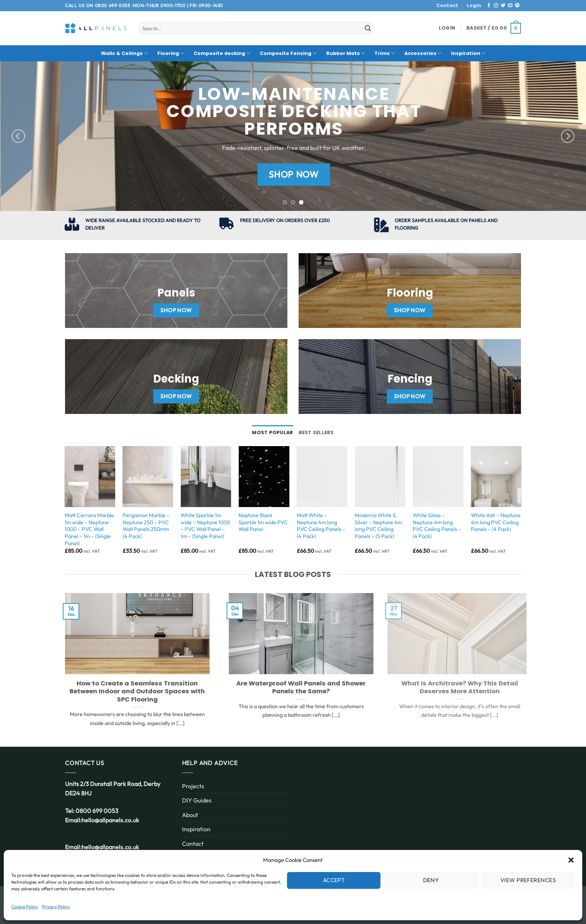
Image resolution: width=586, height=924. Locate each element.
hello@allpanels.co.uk (110, 820)
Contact (447, 5)
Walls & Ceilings (124, 53)
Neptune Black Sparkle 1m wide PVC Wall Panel (263, 522)
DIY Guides (197, 800)
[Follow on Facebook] (489, 6)
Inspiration (468, 53)
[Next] (568, 136)
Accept (334, 880)
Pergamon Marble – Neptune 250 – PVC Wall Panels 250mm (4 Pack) (146, 526)
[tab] (272, 433)
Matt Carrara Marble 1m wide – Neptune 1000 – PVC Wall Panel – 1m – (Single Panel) (89, 529)
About (190, 815)
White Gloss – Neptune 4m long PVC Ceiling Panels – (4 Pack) (437, 526)
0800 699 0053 (112, 5)
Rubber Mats (346, 53)
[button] (571, 860)
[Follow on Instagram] (496, 6)
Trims (385, 53)
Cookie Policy (25, 907)
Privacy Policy (56, 907)
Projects (193, 786)
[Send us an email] (510, 6)
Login (474, 5)
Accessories (423, 53)
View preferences (528, 880)
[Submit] (368, 28)
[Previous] (18, 136)
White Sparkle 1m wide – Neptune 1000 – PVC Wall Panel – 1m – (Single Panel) (205, 526)
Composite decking (222, 53)
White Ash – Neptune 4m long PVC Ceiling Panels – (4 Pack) (496, 522)
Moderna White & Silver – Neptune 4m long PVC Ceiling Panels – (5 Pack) (378, 526)
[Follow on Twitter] (503, 6)
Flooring (171, 53)
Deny (431, 880)
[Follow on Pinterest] (517, 6)
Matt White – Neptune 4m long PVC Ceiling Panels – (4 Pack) (321, 526)
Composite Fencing (288, 53)
